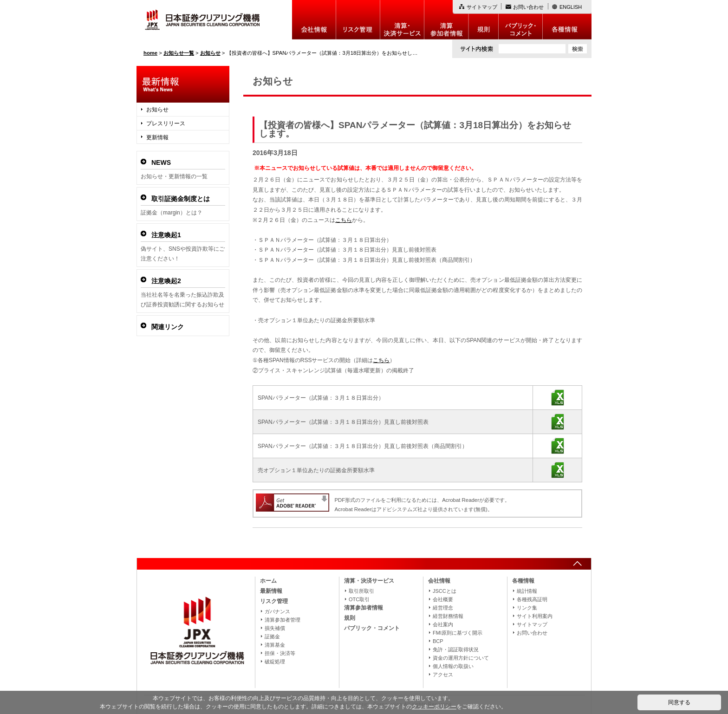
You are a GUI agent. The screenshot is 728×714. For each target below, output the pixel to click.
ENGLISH (571, 7)
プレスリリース (166, 123)
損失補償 (275, 628)
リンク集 (527, 608)
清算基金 (275, 645)
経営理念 (443, 608)
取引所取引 (361, 591)
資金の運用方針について (461, 658)
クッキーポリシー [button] (434, 707)
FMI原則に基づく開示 (458, 633)
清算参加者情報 (446, 20)
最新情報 (271, 591)
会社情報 (314, 20)
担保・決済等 (280, 653)
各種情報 (567, 20)
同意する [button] (679, 702)
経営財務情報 (448, 616)
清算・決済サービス (369, 581)
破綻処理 (275, 662)
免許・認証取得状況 (456, 649)
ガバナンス (277, 611)
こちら (344, 220)
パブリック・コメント (521, 20)
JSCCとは (445, 591)
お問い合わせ (528, 7)
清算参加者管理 (283, 620)
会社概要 (443, 599)
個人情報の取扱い (453, 666)
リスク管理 (358, 20)
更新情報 (157, 137)
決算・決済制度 (402, 20)
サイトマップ (482, 7)
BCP (438, 641)
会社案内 (443, 624)
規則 (484, 20)
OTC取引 (359, 599)
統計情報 (527, 591)
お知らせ (157, 110)
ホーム (268, 581)
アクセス (443, 675)
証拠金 (272, 636)
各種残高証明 (532, 599)
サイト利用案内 (535, 616)
